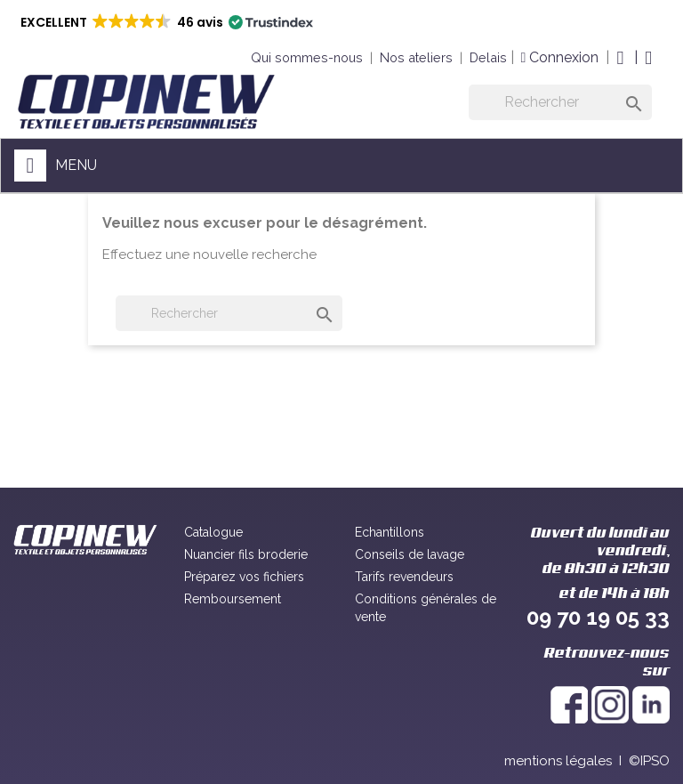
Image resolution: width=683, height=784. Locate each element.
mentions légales (558, 761)
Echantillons (390, 532)
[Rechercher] (560, 102)
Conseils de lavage (410, 554)
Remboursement (233, 599)
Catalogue (213, 532)
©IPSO (649, 761)
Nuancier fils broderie (246, 554)
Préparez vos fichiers (244, 577)
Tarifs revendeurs (404, 577)
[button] (165, 22)
